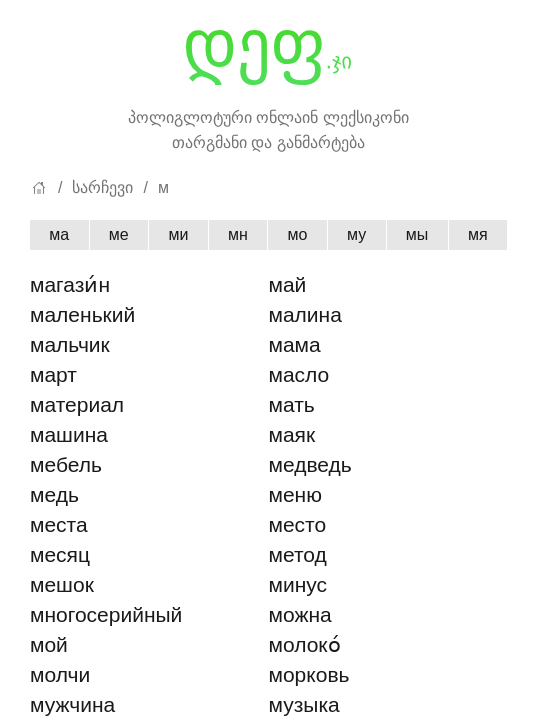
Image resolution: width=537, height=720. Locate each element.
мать (292, 404)
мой (49, 644)
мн (238, 234)
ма (59, 234)
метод (298, 554)
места (59, 524)
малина (305, 314)
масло (299, 374)
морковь (309, 674)
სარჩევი (102, 187)
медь (54, 494)
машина (69, 434)
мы (417, 234)
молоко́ (305, 644)
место (298, 524)
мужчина (72, 704)
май (288, 284)
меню (295, 494)
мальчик (70, 344)
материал (77, 404)
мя (478, 234)
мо (297, 234)
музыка (304, 704)
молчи (60, 674)
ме (119, 234)
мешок (62, 584)
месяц (60, 554)
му (356, 234)
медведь (310, 464)
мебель (66, 464)
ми (178, 234)
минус (298, 584)
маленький (82, 314)
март (53, 374)
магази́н (70, 284)
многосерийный (106, 614)
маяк (292, 434)
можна (300, 614)
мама (295, 344)
